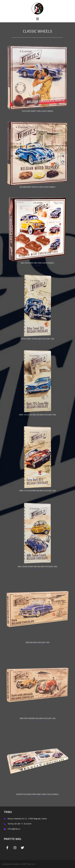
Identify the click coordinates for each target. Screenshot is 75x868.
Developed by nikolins (11, 864)
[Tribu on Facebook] (7, 848)
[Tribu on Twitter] (22, 848)
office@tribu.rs (14, 829)
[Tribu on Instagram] (15, 848)
